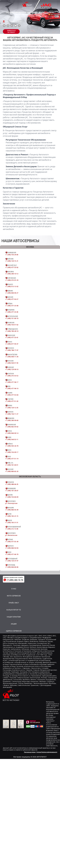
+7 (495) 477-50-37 (12, 299)
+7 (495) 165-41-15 (12, 516)
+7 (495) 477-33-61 (12, 337)
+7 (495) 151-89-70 (12, 318)
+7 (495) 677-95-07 (12, 344)
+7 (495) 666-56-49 (12, 510)
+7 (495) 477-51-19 (12, 459)
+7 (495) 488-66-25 (12, 484)
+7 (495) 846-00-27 (12, 293)
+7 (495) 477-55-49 (12, 542)
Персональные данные (30, 752)
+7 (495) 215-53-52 (12, 376)
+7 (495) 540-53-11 (12, 439)
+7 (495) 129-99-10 (12, 369)
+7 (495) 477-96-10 (12, 388)
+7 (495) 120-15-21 (12, 261)
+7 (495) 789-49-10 (12, 331)
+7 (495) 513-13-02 (12, 286)
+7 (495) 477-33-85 (12, 312)
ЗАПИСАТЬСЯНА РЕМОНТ (11, 31)
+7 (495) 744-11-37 (12, 414)
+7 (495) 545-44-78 (12, 446)
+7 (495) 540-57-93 (12, 363)
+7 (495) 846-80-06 (12, 567)
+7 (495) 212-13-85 (12, 529)
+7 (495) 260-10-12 (12, 274)
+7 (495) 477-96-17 (12, 382)
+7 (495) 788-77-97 (12, 350)
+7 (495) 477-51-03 (12, 401)
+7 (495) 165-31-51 (12, 522)
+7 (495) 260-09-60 (12, 420)
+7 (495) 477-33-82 (12, 267)
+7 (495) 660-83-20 (12, 471)
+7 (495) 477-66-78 (12, 554)
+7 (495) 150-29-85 (12, 255)
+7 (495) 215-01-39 (12, 280)
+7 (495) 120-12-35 (12, 408)
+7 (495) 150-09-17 (12, 452)
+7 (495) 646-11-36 (12, 357)
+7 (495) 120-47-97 (12, 561)
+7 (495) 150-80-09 (12, 497)
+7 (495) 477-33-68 (12, 306)
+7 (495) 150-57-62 (12, 325)
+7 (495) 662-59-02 (12, 427)
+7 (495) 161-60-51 (12, 465)
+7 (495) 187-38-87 (12, 491)
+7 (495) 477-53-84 (12, 395)
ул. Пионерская (11, 503)
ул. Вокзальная (11, 535)
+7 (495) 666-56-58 (12, 548)
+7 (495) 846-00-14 (12, 433)
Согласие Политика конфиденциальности (47, 752)
